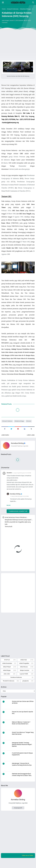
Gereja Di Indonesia (8, 424)
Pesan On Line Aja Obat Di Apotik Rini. (23, 719)
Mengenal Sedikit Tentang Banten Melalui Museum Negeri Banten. (22, 751)
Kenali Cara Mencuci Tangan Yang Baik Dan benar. (21, 740)
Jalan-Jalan (7, 680)
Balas (9, 510)
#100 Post (7, 665)
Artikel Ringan (7, 676)
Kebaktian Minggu (21, 424)
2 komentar (5, 23)
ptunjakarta (26, 687)
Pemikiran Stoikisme (16, 684)
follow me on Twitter (27, 863)
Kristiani (31, 424)
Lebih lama (31, 438)
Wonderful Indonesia (9, 687)
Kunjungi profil (18, 815)
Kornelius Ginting (18, 446)
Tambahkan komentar (18, 516)
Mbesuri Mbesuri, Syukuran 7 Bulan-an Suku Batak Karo (22, 730)
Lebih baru (5, 438)
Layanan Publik (24, 680)
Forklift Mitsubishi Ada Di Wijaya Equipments (23, 761)
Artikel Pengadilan (24, 669)
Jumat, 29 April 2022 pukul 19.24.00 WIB (23, 476)
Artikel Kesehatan (7, 669)
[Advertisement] (18, 36)
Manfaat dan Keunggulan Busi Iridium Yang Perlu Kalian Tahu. (22, 781)
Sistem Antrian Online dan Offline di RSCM (21, 709)
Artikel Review (24, 673)
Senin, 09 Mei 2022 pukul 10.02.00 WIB (21, 501)
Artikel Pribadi (7, 673)
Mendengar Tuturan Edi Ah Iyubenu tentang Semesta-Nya (22, 771)
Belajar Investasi (25, 676)
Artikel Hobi (24, 665)
